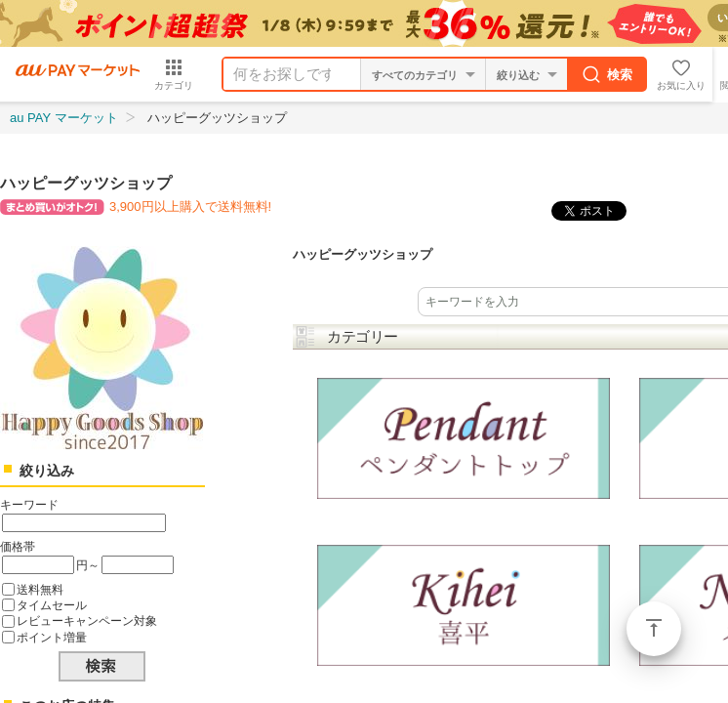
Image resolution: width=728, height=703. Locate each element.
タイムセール (52, 605)
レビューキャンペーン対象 (87, 620)
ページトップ (654, 629)
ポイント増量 (52, 637)
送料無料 (40, 589)
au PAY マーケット (64, 118)
